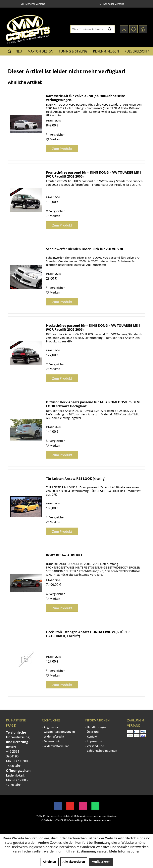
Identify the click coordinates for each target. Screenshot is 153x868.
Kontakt (92, 736)
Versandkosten (107, 816)
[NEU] (19, 51)
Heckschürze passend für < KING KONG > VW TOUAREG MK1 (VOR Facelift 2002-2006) (93, 328)
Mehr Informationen (125, 851)
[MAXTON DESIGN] (40, 51)
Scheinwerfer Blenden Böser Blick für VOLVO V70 (84, 249)
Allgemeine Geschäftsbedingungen (59, 729)
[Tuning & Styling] (73, 51)
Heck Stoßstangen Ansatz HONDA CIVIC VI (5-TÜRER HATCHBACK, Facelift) (88, 634)
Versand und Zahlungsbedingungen (102, 748)
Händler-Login (96, 727)
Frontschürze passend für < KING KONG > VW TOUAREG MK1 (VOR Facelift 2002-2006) (94, 174)
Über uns (93, 732)
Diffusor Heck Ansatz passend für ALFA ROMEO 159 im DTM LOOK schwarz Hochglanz (93, 404)
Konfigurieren (101, 862)
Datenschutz (52, 741)
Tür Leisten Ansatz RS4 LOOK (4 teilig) (76, 479)
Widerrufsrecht (54, 736)
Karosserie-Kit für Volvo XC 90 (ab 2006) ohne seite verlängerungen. (85, 98)
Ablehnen (49, 862)
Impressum (94, 741)
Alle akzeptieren (74, 862)
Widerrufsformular (56, 746)
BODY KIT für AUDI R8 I (64, 555)
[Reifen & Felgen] (106, 51)
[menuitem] (143, 29)
